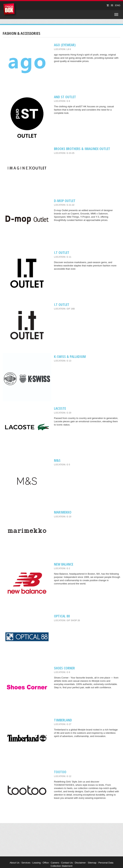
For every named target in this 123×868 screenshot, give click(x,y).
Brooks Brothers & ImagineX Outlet (82, 149)
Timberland (63, 720)
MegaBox (10, 10)
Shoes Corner (64, 668)
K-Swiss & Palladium (70, 357)
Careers (55, 863)
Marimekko (63, 512)
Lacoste (60, 408)
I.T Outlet (62, 253)
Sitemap (92, 863)
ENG (118, 5)
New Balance (64, 564)
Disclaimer (80, 863)
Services (26, 863)
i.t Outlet (62, 305)
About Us (14, 863)
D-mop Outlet (65, 201)
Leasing (37, 863)
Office (46, 863)
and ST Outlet (65, 97)
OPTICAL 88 (62, 616)
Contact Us (67, 863)
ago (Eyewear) (65, 45)
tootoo (60, 772)
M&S (57, 460)
